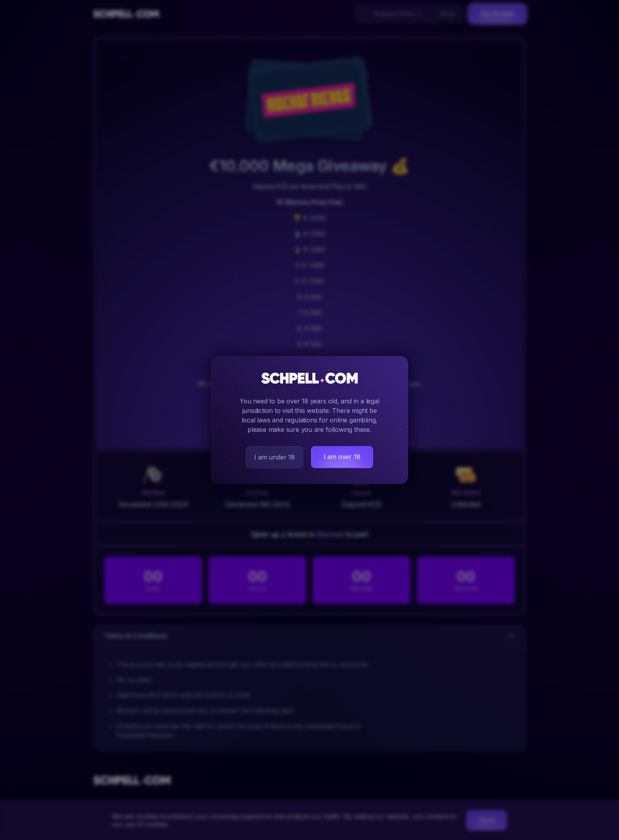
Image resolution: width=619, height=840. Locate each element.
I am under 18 (274, 457)
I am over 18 (342, 457)
